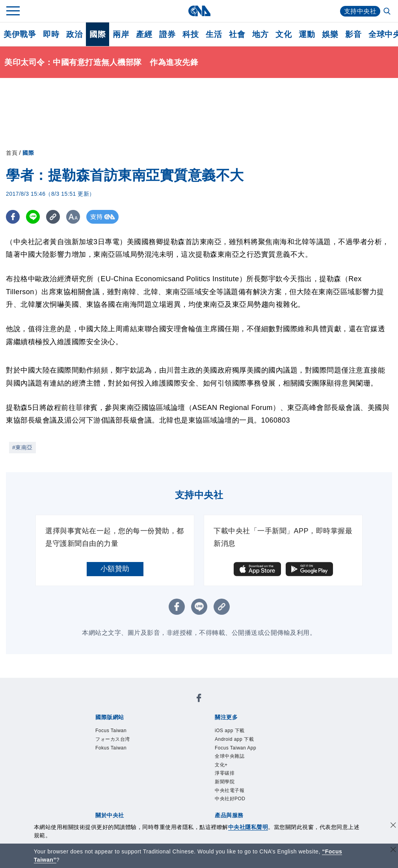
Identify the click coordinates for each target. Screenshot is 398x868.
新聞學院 (225, 782)
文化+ (221, 765)
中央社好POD (230, 799)
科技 (191, 34)
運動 (307, 34)
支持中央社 (360, 11)
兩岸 (121, 34)
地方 (260, 34)
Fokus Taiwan (111, 748)
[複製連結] (53, 217)
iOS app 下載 (230, 731)
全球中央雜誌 (230, 756)
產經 (144, 34)
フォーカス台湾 (113, 739)
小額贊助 (115, 569)
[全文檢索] (388, 12)
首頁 (12, 153)
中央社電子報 (230, 790)
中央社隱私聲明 (248, 827)
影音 (353, 34)
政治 (74, 34)
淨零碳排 (225, 773)
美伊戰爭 (20, 34)
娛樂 (330, 34)
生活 (214, 34)
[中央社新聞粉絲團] (199, 699)
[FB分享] (13, 217)
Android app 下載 (234, 739)
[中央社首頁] (199, 11)
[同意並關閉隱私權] (393, 826)
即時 (51, 34)
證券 (167, 34)
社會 (237, 34)
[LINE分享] (33, 217)
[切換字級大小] (73, 217)
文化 (284, 34)
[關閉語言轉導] (393, 850)
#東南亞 (22, 447)
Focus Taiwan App (235, 748)
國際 (98, 34)
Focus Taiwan (111, 731)
